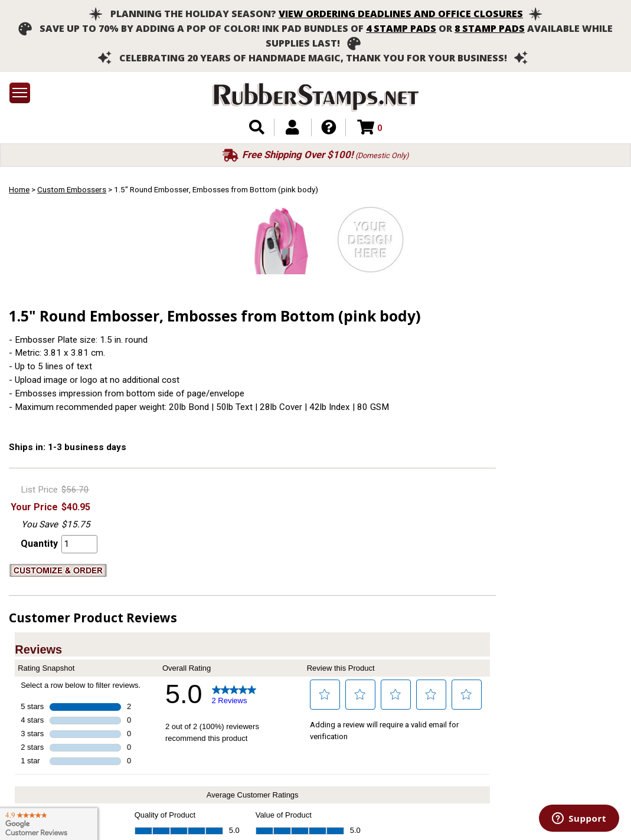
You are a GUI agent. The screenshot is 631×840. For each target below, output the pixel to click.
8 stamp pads (490, 28)
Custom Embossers (72, 189)
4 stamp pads (401, 28)
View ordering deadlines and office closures (401, 14)
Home (19, 189)
